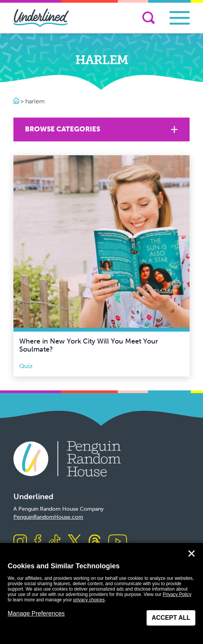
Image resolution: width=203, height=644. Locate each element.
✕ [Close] (191, 554)
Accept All (171, 618)
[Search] (149, 18)
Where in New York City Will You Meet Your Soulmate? (89, 345)
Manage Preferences (36, 613)
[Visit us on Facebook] (38, 542)
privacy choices (89, 600)
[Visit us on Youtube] (118, 542)
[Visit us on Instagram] (20, 542)
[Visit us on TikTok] (54, 542)
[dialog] (101, 593)
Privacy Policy (177, 594)
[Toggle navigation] (180, 18)
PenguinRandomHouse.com (48, 517)
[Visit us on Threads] (95, 542)
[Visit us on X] (74, 542)
